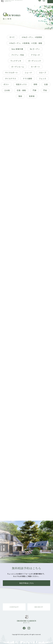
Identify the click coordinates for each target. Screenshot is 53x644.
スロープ (43, 74)
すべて (12, 38)
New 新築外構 (17, 50)
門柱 (45, 91)
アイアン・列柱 (18, 56)
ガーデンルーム (18, 68)
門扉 (35, 91)
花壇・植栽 (21, 91)
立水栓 (7, 91)
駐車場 (32, 97)
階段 (20, 97)
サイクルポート (11, 74)
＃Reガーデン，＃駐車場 (32, 38)
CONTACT (14, 607)
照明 (35, 85)
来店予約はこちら (27, 583)
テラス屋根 (27, 80)
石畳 (46, 85)
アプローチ (35, 56)
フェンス (43, 80)
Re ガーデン (35, 50)
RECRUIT (39, 607)
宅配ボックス (21, 85)
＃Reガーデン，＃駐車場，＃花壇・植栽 (26, 44)
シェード (28, 74)
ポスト (6, 85)
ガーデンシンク (35, 62)
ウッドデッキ (16, 62)
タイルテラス (11, 80)
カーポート (35, 68)
